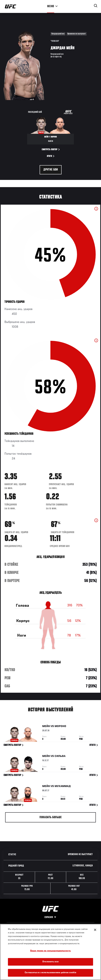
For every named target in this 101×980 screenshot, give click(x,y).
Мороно (60, 727)
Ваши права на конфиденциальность (50, 951)
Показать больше (51, 817)
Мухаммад (63, 787)
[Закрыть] (95, 930)
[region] (50, 952)
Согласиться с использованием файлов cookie (50, 973)
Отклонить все (50, 962)
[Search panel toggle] (96, 6)
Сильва (60, 757)
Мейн (46, 727)
